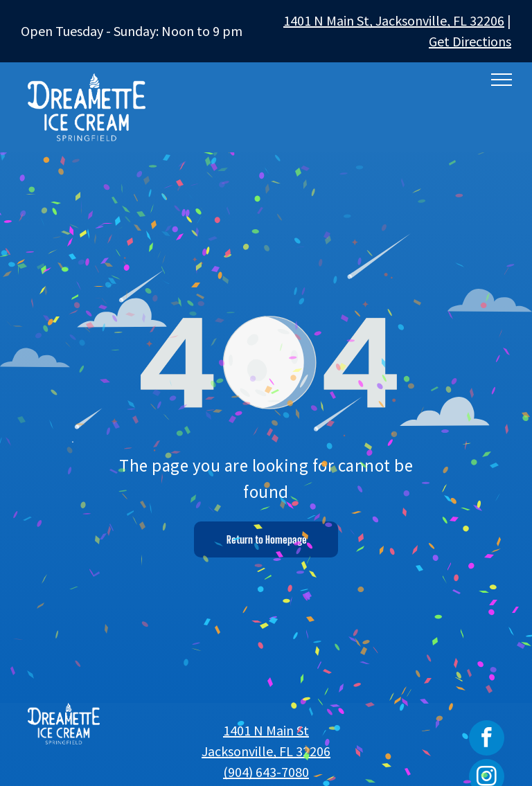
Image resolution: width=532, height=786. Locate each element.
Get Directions (470, 41)
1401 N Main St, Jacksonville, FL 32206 (394, 20)
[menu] (502, 80)
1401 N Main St (266, 730)
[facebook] (487, 740)
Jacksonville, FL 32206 (266, 751)
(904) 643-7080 (266, 772)
